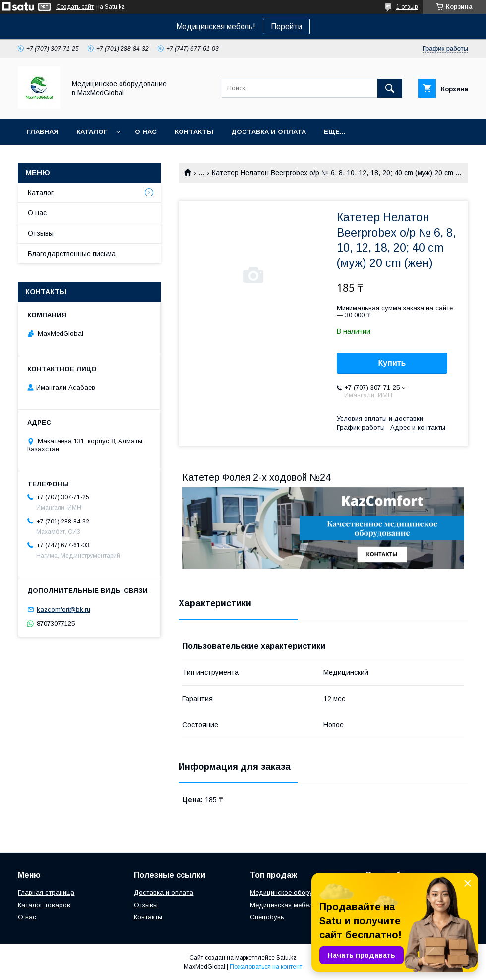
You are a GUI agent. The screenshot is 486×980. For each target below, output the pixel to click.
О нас (146, 132)
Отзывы (41, 233)
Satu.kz (286, 958)
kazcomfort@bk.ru (63, 610)
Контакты (194, 132)
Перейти (286, 27)
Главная (43, 132)
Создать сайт (75, 7)
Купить (392, 363)
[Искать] (390, 88)
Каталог (92, 132)
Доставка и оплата (269, 132)
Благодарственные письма (72, 254)
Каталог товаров (44, 905)
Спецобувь (267, 917)
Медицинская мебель (283, 905)
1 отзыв (407, 7)
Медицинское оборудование (295, 892)
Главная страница (46, 892)
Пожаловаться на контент (266, 967)
